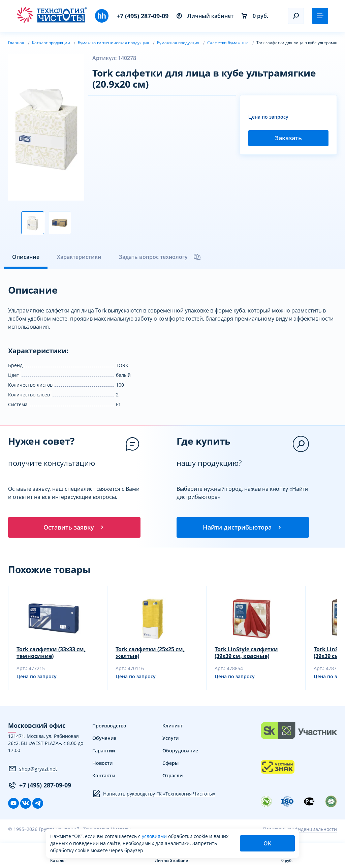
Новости (102, 764)
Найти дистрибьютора (243, 528)
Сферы (170, 764)
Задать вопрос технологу (160, 257)
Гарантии (104, 752)
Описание (26, 257)
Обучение (104, 739)
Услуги (170, 739)
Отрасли (172, 776)
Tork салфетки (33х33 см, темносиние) (51, 654)
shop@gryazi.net (33, 770)
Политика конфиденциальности (300, 830)
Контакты (104, 776)
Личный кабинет (205, 16)
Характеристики (79, 257)
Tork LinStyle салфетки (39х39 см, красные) (246, 654)
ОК (267, 843)
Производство (109, 727)
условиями (155, 836)
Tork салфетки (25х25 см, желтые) (150, 654)
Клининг (172, 727)
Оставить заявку (74, 528)
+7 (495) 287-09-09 (143, 16)
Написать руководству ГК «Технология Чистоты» (154, 795)
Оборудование (180, 752)
